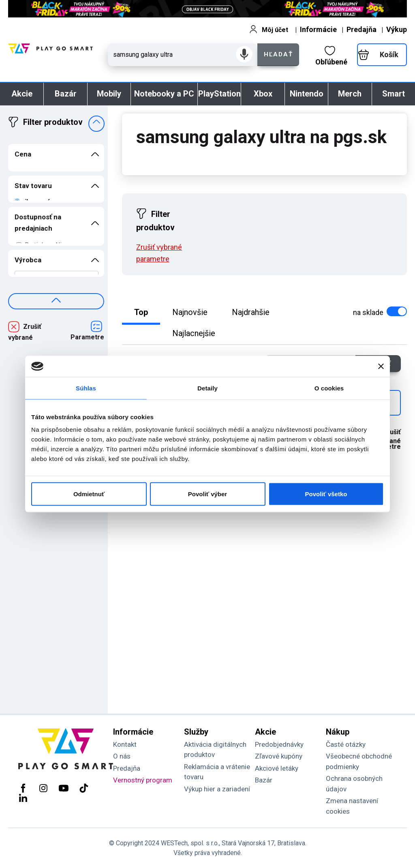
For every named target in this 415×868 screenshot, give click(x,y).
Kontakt (125, 744)
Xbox (263, 94)
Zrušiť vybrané (25, 332)
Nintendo (307, 94)
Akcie (22, 94)
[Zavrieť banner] (381, 366)
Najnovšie (190, 312)
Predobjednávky (279, 744)
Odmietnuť (89, 494)
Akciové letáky (277, 768)
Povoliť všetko (326, 494)
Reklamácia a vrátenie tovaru (217, 772)
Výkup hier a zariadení (217, 789)
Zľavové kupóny (279, 756)
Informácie (318, 29)
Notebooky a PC (164, 94)
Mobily (109, 94)
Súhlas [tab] (86, 388)
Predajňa (362, 29)
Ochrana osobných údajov (354, 784)
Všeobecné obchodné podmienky (359, 761)
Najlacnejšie (194, 333)
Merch (350, 94)
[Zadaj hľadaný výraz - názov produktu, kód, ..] (183, 55)
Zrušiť (159, 253)
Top (141, 312)
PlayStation (219, 94)
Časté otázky (346, 744)
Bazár (66, 94)
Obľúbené (331, 56)
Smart (394, 94)
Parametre (87, 337)
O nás (122, 756)
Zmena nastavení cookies (352, 806)
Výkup (397, 29)
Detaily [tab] (207, 388)
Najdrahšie (251, 312)
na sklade (379, 312)
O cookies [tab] (329, 388)
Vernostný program (143, 780)
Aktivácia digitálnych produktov (215, 750)
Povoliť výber (207, 494)
